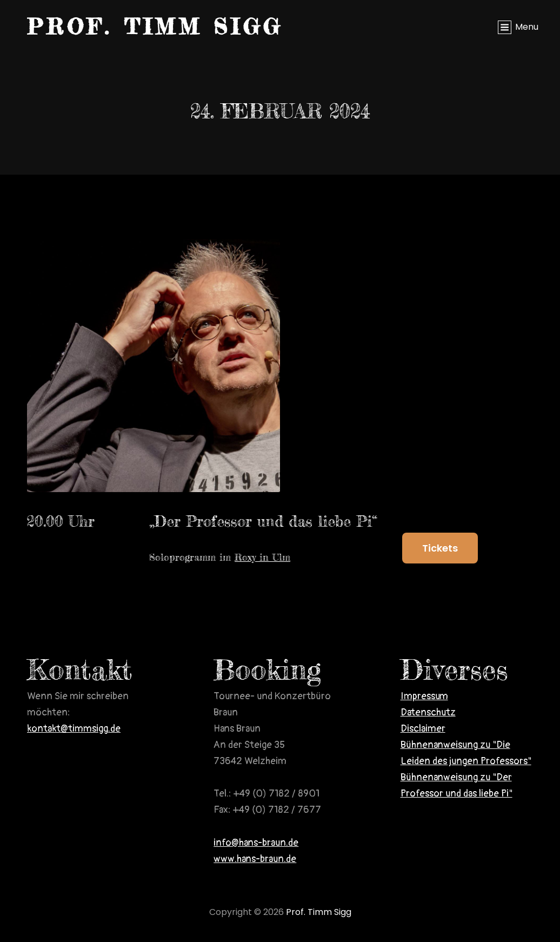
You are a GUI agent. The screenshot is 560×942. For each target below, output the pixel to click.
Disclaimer (423, 729)
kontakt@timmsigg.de (74, 729)
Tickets (440, 548)
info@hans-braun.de (256, 843)
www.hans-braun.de (255, 859)
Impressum (424, 696)
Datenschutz (428, 712)
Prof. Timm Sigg (155, 27)
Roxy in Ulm (262, 557)
